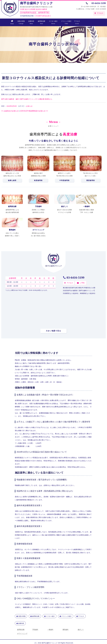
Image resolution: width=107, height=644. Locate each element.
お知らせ (29, 106)
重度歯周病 (91, 180)
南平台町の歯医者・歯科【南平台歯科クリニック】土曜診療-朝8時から (27, 99)
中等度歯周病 (64, 180)
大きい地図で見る (53, 331)
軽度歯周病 (38, 180)
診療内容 (31, 22)
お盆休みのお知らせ (10, 111)
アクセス (100, 13)
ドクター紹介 (53, 22)
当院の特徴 (21, 22)
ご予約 (82, 283)
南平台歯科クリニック (37, 3)
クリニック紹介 (66, 22)
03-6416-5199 (99, 3)
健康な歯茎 (12, 180)
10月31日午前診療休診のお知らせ (34, 111)
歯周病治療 (41, 22)
